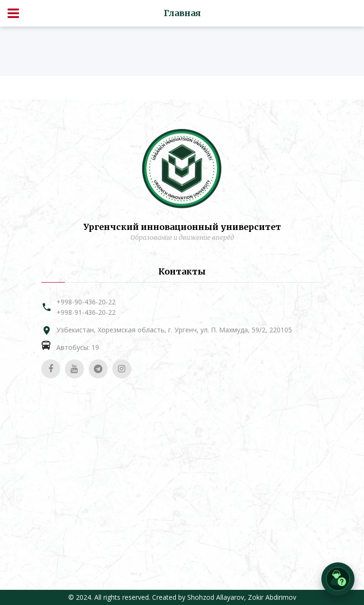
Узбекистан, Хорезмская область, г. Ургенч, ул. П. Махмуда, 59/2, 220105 (174, 330)
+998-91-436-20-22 (86, 312)
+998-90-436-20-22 (86, 302)
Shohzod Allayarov (216, 597)
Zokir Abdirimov (272, 597)
